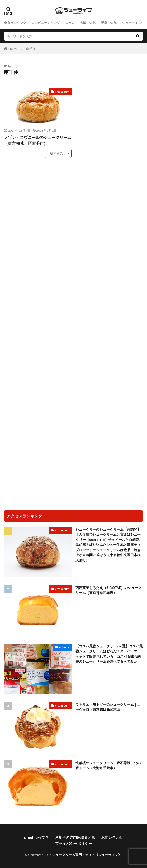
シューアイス (132, 23)
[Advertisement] (73, 211)
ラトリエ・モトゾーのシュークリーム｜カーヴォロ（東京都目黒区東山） (108, 707)
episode (64, 647)
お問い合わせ (112, 837)
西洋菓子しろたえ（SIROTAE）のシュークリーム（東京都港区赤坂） (108, 590)
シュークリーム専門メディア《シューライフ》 (87, 855)
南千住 (31, 49)
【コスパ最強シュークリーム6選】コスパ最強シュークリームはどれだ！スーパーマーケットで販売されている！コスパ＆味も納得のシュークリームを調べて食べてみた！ (109, 654)
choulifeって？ (36, 837)
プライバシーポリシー (74, 843)
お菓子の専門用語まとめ (75, 837)
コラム (70, 23)
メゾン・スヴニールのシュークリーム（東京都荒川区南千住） (38, 140)
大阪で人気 (88, 23)
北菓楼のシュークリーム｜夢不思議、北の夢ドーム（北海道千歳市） (108, 765)
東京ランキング (15, 23)
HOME (13, 49)
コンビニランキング (46, 23)
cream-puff (62, 92)
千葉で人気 (109, 23)
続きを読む (58, 153)
